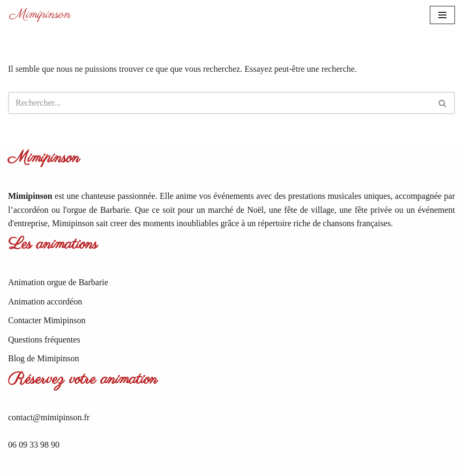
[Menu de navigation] (442, 15)
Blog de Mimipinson (43, 358)
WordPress (266, 465)
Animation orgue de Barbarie (58, 282)
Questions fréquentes (44, 340)
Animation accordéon (45, 302)
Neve (188, 465)
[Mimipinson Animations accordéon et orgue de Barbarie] (40, 15)
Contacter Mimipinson (47, 320)
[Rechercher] (219, 103)
